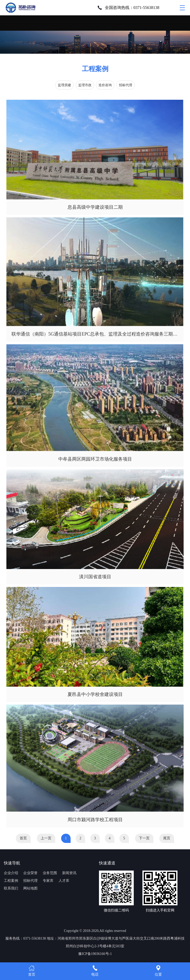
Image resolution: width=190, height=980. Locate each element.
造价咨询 (105, 85)
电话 (95, 971)
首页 (23, 838)
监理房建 (64, 85)
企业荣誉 (30, 873)
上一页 (46, 838)
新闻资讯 (69, 873)
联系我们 (11, 888)
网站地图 (30, 888)
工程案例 (11, 881)
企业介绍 (11, 873)
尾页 (167, 838)
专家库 (48, 881)
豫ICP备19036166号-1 (95, 954)
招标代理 (126, 85)
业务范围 (50, 873)
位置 (158, 971)
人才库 (64, 881)
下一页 (144, 838)
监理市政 (85, 85)
